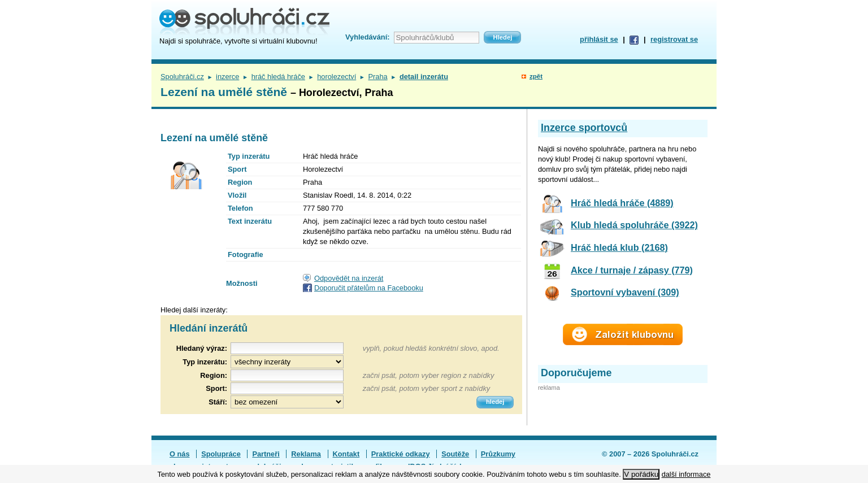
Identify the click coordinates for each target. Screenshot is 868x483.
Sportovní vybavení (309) (625, 292)
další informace (686, 474)
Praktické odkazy (401, 454)
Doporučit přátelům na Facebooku (369, 288)
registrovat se (674, 39)
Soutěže (455, 454)
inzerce (227, 77)
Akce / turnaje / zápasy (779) (632, 270)
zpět (536, 76)
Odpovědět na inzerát (349, 278)
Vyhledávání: (367, 37)
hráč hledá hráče (278, 77)
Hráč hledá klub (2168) (619, 247)
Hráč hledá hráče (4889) (622, 203)
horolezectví (337, 77)
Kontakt (346, 454)
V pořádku (641, 474)
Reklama (306, 454)
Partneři (266, 454)
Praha (377, 77)
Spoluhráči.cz (182, 77)
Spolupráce (221, 454)
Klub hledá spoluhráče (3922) (634, 225)
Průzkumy (498, 454)
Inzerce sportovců (584, 128)
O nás (180, 454)
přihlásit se (599, 39)
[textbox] (287, 375)
